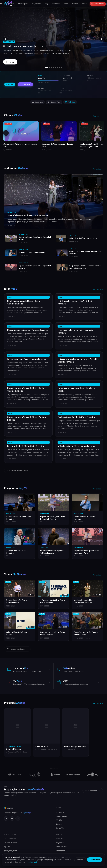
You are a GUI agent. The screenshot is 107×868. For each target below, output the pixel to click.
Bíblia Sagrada (10, 839)
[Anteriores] (6, 133)
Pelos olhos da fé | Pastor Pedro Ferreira (17, 601)
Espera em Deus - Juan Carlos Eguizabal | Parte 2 (53, 518)
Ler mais (10, 62)
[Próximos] (101, 133)
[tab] (46, 68)
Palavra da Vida (11, 843)
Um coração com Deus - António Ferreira (27, 359)
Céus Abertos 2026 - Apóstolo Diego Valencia (53, 633)
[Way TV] (28, 808)
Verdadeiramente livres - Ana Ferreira (23, 46)
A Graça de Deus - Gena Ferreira (32, 252)
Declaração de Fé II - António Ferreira (25, 446)
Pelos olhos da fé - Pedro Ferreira (83, 238)
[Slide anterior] (5, 39)
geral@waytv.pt (11, 851)
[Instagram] (18, 819)
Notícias (11, 4)
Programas (36, 4)
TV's (85, 4)
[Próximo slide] (102, 39)
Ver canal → (98, 116)
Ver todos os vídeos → (17, 649)
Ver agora (25, 84)
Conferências (61, 847)
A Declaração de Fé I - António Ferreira (76, 446)
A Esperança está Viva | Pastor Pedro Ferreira (53, 601)
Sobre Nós (60, 839)
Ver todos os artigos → (18, 470)
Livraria (75, 4)
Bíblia (66, 4)
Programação (61, 816)
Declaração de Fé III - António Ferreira (76, 417)
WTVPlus (56, 4)
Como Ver (60, 828)
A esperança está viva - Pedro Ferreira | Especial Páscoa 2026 (85, 267)
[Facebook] (6, 819)
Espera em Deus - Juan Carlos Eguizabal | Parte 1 (86, 552)
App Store (37, 102)
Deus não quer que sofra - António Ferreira (28, 330)
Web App (70, 102)
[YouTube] (12, 819)
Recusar (80, 860)
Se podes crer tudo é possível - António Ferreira (53, 552)
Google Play (54, 102)
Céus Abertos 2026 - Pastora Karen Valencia (86, 633)
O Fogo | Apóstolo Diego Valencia (17, 633)
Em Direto (99, 4)
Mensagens (23, 4)
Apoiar (7, 847)
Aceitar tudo (95, 860)
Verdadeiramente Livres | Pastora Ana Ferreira (85, 601)
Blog (47, 4)
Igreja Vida (12, 212)
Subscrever (93, 791)
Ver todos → (98, 169)
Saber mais (33, 862)
